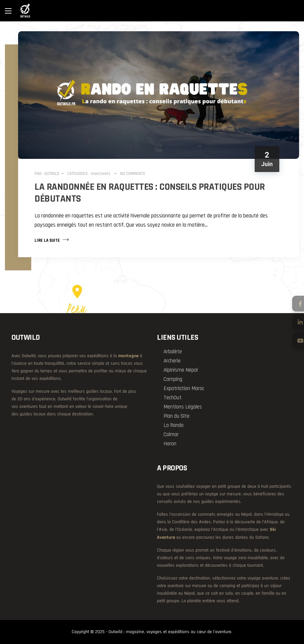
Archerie (172, 361)
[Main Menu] (8, 11)
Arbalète (173, 352)
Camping (173, 379)
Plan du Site (177, 416)
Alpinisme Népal (181, 370)
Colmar (171, 434)
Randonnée (101, 174)
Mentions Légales (183, 407)
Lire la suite (52, 240)
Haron (170, 444)
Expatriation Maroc (184, 388)
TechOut (173, 398)
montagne (128, 356)
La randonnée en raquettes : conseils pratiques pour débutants (150, 193)
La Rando (174, 425)
